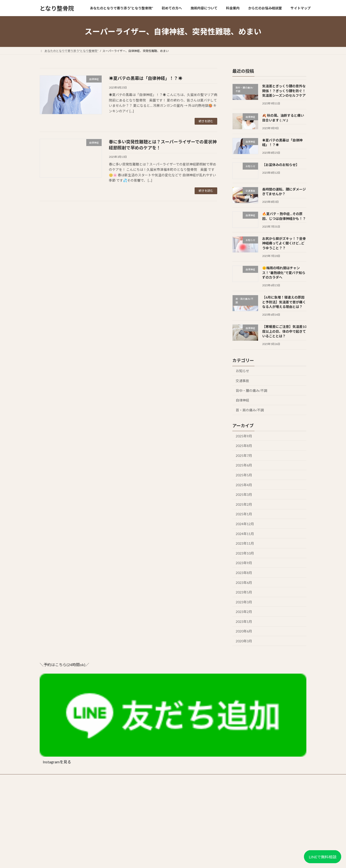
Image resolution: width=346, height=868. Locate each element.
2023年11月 (245, 543)
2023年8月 (244, 573)
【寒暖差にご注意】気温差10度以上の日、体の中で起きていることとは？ (284, 331)
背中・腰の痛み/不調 (251, 391)
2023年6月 (244, 583)
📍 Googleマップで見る (55, 843)
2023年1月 (244, 622)
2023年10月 (245, 553)
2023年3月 (244, 602)
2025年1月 (244, 514)
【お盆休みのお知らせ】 (281, 165)
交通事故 (242, 381)
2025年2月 (244, 504)
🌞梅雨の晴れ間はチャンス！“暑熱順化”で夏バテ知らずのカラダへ (284, 273)
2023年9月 (244, 563)
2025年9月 (244, 436)
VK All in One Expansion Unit (204, 859)
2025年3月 (244, 495)
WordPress (147, 859)
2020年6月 (244, 631)
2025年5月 (244, 475)
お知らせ (242, 371)
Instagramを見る (57, 762)
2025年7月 (244, 456)
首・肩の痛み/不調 (250, 410)
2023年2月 (244, 612)
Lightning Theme (172, 859)
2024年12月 (245, 524)
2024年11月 (245, 534)
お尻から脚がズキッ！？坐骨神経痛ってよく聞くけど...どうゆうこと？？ (284, 243)
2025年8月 (244, 446)
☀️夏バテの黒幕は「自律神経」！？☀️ (146, 78)
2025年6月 (244, 465)
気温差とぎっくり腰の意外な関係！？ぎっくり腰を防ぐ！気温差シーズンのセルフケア (284, 91)
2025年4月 (244, 485)
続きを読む (206, 121)
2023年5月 (244, 592)
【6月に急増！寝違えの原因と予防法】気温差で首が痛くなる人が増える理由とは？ (284, 302)
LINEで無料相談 (323, 857)
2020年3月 (244, 641)
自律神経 (242, 400)
